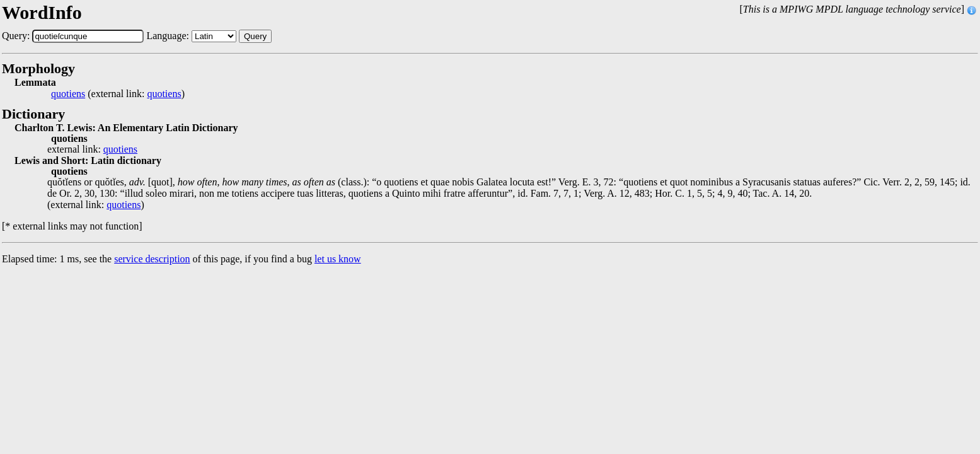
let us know (338, 259)
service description (152, 259)
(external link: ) (118, 94)
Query (255, 36)
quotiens (68, 94)
